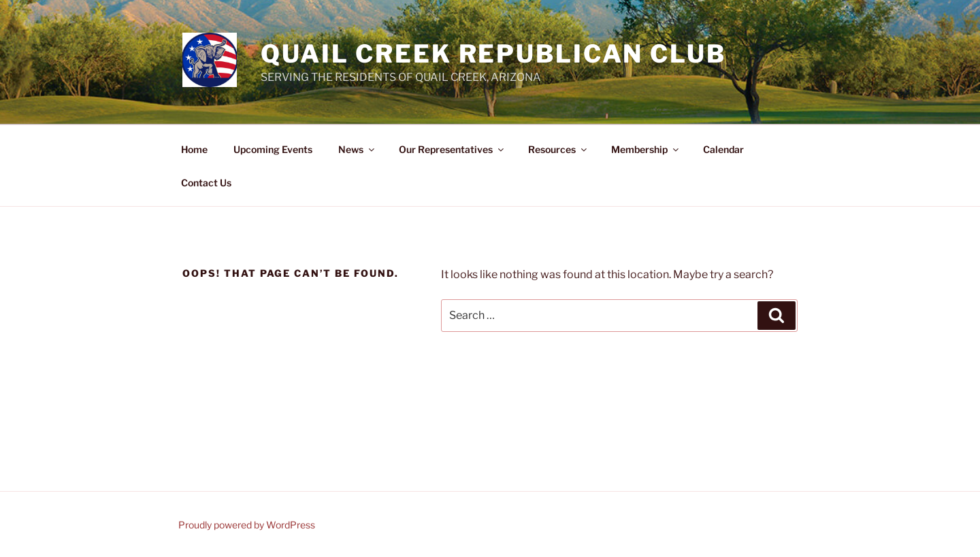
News (357, 149)
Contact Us (206, 183)
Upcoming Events (273, 149)
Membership (646, 149)
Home (194, 149)
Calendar (723, 149)
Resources (558, 149)
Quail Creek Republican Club (493, 54)
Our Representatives (452, 149)
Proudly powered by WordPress (247, 525)
